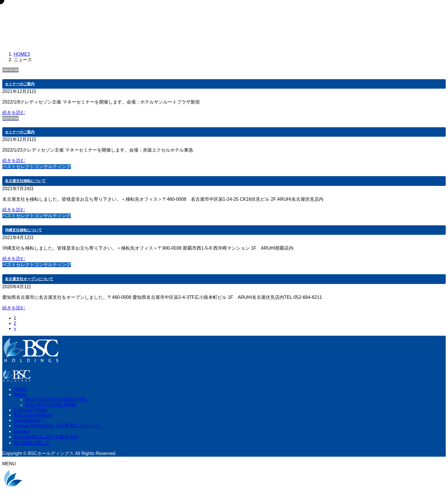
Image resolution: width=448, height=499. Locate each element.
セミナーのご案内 (20, 84)
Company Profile (31, 410)
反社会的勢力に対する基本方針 (46, 437)
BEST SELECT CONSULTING (56, 400)
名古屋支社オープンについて (29, 279)
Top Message (27, 420)
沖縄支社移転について (23, 230)
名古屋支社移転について (25, 181)
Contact (22, 431)
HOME (21, 389)
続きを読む (14, 113)
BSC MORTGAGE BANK (51, 405)
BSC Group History (33, 415)
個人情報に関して (32, 443)
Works (20, 394)
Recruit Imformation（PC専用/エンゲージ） (58, 426)
